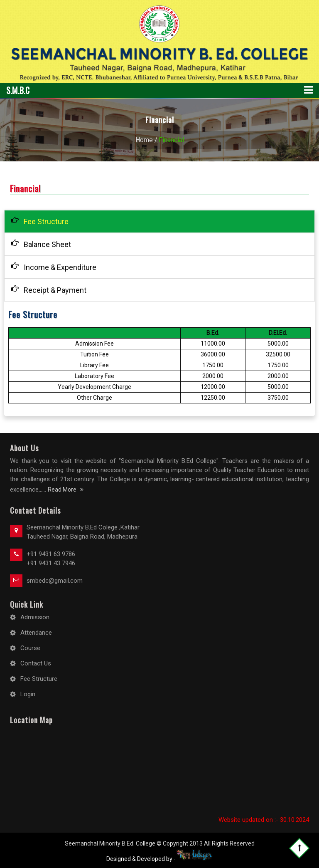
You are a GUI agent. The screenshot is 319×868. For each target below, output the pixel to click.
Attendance (36, 633)
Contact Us (36, 663)
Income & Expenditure (54, 267)
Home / (146, 140)
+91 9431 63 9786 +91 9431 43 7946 (51, 559)
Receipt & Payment (49, 290)
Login (28, 694)
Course (30, 648)
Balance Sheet (41, 244)
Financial (171, 140)
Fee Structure (40, 221)
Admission (35, 617)
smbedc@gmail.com (55, 581)
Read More (66, 490)
